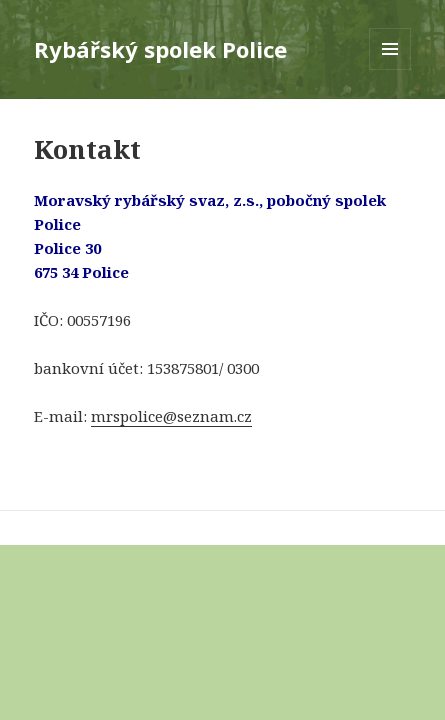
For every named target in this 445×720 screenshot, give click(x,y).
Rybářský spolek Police (160, 49)
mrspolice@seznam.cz (171, 416)
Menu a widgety (390, 69)
